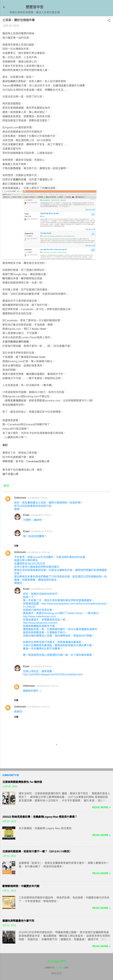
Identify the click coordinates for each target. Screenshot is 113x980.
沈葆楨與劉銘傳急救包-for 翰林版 (22, 782)
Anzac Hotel (39, 329)
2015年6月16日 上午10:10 (38, 707)
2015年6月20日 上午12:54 (47, 686)
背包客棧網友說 (17, 401)
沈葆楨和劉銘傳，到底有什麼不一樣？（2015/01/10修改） (37, 851)
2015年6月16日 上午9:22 (41, 589)
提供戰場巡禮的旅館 (17, 342)
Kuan (26, 515)
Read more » (101, 807)
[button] (109, 21)
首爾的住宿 (20, 180)
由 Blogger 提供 (56, 961)
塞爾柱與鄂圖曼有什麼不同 (18, 921)
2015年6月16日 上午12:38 (38, 552)
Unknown (20, 498)
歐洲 (6, 486)
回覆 (16, 546)
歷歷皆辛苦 (35, 7)
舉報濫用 (56, 974)
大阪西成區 (14, 168)
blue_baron (59, 968)
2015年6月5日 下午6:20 (41, 515)
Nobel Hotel (38, 357)
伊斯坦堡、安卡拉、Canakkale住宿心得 (26, 461)
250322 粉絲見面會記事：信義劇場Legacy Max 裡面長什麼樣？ (40, 817)
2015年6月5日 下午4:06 (37, 498)
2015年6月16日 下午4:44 (41, 667)
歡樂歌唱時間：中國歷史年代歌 (21, 886)
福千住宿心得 (10, 474)
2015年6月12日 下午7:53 (41, 532)
